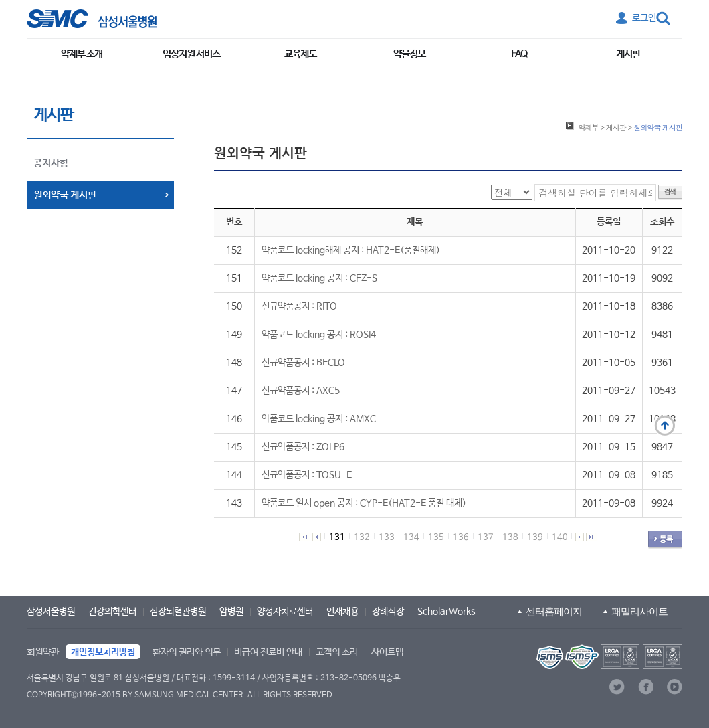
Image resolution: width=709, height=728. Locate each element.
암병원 (231, 612)
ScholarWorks (446, 612)
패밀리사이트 (639, 611)
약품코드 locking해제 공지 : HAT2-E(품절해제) (351, 250)
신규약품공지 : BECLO (303, 363)
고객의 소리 (337, 652)
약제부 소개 (82, 54)
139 (535, 538)
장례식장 (388, 612)
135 (436, 538)
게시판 (628, 54)
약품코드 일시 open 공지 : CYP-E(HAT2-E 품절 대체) (364, 503)
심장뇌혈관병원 (178, 612)
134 (411, 538)
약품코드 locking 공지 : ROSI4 (319, 335)
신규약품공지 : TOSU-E (307, 475)
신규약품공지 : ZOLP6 (303, 447)
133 (387, 538)
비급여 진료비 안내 (268, 652)
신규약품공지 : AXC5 (301, 391)
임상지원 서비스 (191, 54)
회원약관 (43, 652)
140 (560, 538)
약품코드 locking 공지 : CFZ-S (319, 278)
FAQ (519, 54)
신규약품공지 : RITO (299, 306)
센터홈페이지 (554, 611)
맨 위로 (665, 426)
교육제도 (300, 54)
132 (362, 538)
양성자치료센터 (285, 612)
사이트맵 (387, 652)
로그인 (644, 18)
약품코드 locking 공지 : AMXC (319, 419)
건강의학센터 (112, 612)
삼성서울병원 (51, 612)
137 (486, 538)
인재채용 (342, 612)
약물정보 (409, 54)
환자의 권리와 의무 (187, 652)
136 (461, 538)
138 (510, 538)
